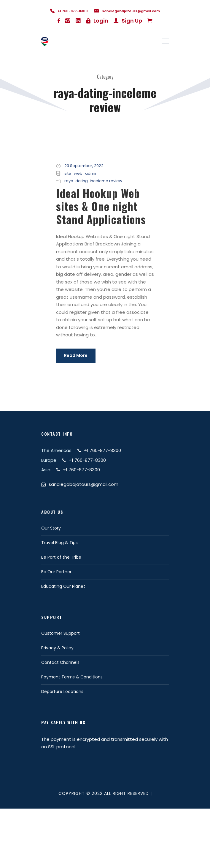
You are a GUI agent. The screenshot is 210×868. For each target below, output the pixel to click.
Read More (76, 355)
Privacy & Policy (57, 648)
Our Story (51, 528)
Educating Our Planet (63, 586)
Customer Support (61, 633)
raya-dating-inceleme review (93, 181)
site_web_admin (81, 173)
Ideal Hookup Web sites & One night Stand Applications (101, 206)
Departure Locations (62, 691)
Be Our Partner (56, 572)
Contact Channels (60, 662)
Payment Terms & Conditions (72, 677)
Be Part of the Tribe (61, 557)
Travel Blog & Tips (59, 543)
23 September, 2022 (84, 166)
